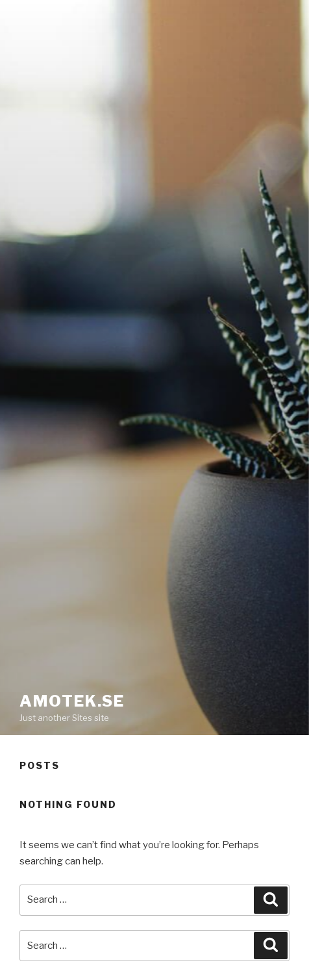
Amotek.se (72, 701)
